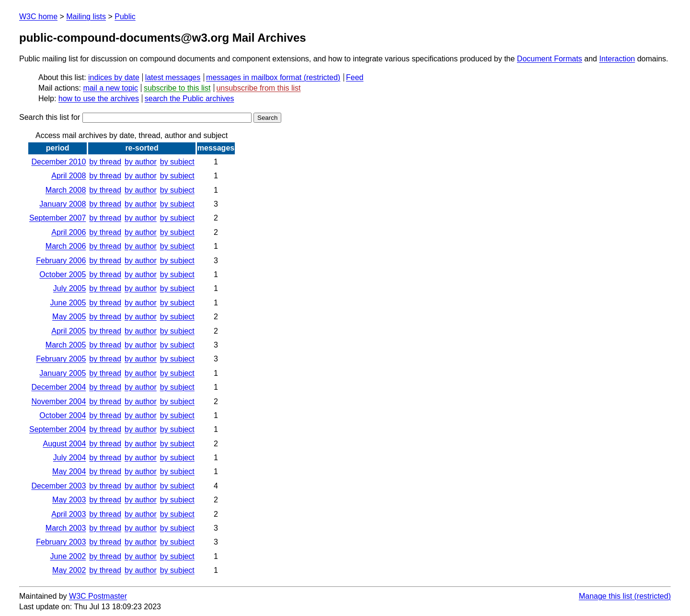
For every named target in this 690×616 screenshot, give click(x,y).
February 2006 (61, 261)
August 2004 (64, 444)
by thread (105, 162)
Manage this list (605, 596)
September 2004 (57, 429)
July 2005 (70, 288)
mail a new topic (110, 88)
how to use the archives (99, 99)
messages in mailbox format (254, 77)
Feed (355, 77)
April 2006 (69, 232)
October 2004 (63, 415)
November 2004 (58, 401)
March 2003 (66, 528)
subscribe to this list (177, 88)
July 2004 (70, 458)
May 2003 (69, 500)
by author (141, 162)
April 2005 (69, 331)
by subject (177, 162)
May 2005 (69, 317)
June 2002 (68, 556)
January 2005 (63, 373)
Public (125, 17)
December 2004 (58, 387)
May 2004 (69, 471)
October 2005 (63, 274)
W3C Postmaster (98, 596)
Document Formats (550, 59)
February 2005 (61, 359)
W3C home (38, 17)
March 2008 (66, 190)
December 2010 (58, 162)
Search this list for (135, 117)
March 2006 (66, 246)
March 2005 (66, 345)
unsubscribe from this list (258, 88)
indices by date (114, 77)
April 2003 (69, 514)
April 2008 (69, 176)
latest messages (173, 77)
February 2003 (61, 542)
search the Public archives (190, 99)
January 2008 (63, 204)
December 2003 (58, 486)
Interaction (617, 59)
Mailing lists (86, 17)
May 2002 (69, 570)
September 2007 (57, 218)
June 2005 (68, 303)
